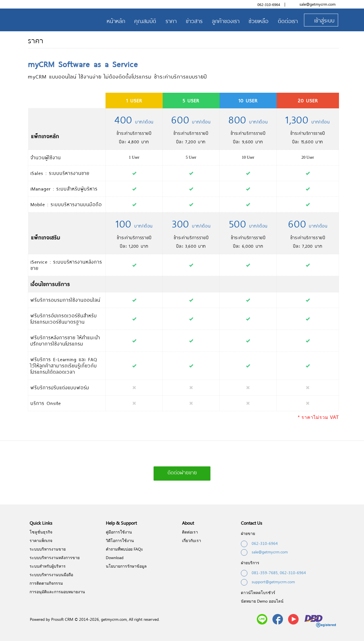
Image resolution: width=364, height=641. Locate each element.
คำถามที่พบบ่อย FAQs (124, 549)
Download (115, 558)
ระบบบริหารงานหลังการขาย (55, 558)
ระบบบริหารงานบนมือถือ (51, 575)
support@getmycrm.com (268, 582)
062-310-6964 (269, 5)
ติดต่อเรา (190, 532)
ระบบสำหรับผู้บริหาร (48, 566)
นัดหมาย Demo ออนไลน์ (262, 601)
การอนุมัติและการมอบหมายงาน (57, 592)
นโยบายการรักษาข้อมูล (126, 566)
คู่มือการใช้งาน (119, 532)
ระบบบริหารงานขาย (48, 549)
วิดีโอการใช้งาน (120, 540)
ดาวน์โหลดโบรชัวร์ (258, 593)
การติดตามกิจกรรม (46, 583)
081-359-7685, (265, 573)
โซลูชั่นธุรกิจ (41, 532)
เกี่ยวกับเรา (192, 540)
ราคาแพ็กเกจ (41, 540)
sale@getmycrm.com (318, 4)
